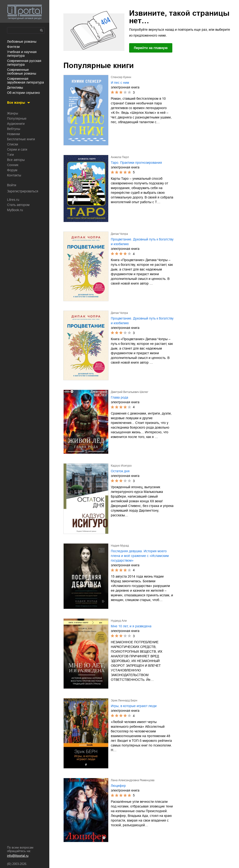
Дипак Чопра (119, 234)
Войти (12, 185)
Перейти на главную (151, 48)
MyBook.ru (15, 210)
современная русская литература (24, 63)
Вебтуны (14, 129)
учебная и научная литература (22, 54)
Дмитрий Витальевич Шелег (129, 392)
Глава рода (119, 397)
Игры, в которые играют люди (134, 706)
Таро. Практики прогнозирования (136, 163)
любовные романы (22, 42)
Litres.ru (13, 200)
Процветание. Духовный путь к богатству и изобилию (142, 242)
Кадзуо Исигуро (121, 466)
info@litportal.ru (18, 856)
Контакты (14, 175)
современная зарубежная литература (25, 80)
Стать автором (18, 205)
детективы (15, 88)
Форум (12, 170)
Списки (13, 144)
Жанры (13, 113)
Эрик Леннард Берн (124, 700)
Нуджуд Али (119, 621)
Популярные (17, 118)
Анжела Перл (120, 157)
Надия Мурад (120, 546)
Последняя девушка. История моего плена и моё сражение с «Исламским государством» (140, 556)
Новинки (13, 134)
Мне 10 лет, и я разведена (131, 626)
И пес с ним (120, 83)
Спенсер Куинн (121, 77)
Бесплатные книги (21, 139)
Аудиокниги (16, 124)
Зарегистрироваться (23, 191)
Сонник (13, 165)
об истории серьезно (23, 93)
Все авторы (16, 160)
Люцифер (118, 786)
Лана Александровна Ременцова (133, 780)
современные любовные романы (22, 72)
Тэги (10, 155)
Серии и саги (17, 149)
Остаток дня (120, 471)
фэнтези (13, 47)
